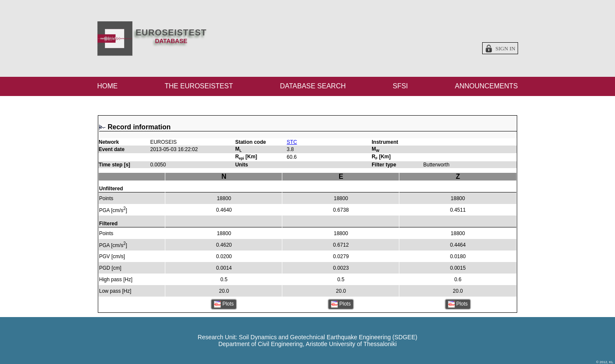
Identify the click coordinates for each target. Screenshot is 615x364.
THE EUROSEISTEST (199, 86)
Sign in (505, 49)
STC (292, 142)
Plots (224, 304)
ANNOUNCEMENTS (486, 86)
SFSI (400, 86)
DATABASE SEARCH (313, 86)
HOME (108, 86)
